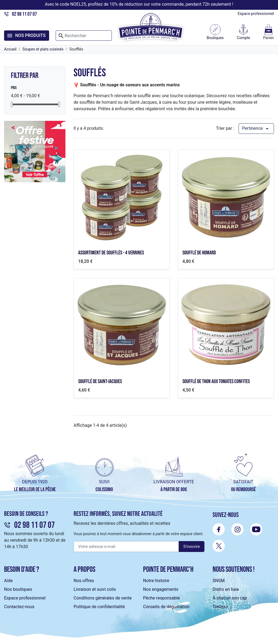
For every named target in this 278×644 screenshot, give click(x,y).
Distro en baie (226, 589)
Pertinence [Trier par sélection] (256, 129)
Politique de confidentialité (99, 607)
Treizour (220, 607)
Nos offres (84, 581)
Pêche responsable (161, 598)
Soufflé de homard (199, 253)
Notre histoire (156, 581)
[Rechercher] (84, 36)
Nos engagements (161, 589)
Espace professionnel (256, 14)
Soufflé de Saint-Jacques (100, 381)
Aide (8, 581)
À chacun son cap (230, 598)
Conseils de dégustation (166, 607)
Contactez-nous (19, 607)
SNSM (219, 581)
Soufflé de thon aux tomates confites (216, 381)
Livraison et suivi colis (95, 589)
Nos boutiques (18, 589)
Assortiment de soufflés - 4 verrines (111, 253)
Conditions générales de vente (103, 598)
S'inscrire (192, 547)
